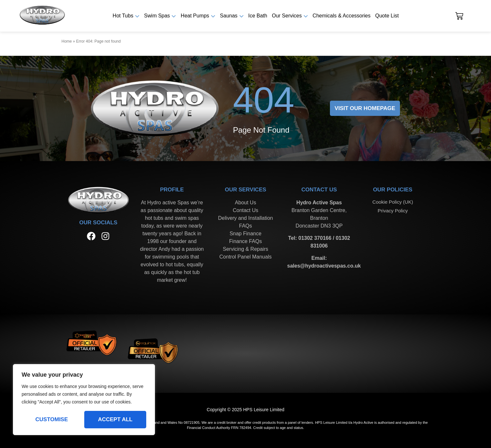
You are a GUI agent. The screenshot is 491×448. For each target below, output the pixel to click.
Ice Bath (258, 16)
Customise (52, 419)
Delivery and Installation (246, 218)
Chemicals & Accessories (342, 16)
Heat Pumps (195, 16)
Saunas (229, 16)
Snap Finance (245, 234)
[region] (84, 400)
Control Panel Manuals (246, 257)
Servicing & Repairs (245, 249)
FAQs (245, 226)
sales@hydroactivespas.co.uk (324, 266)
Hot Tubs (123, 16)
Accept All (115, 419)
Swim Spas (157, 16)
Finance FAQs (245, 241)
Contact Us (245, 210)
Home (67, 41)
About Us (246, 203)
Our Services (287, 16)
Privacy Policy (393, 211)
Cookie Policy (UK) (393, 202)
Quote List (387, 16)
